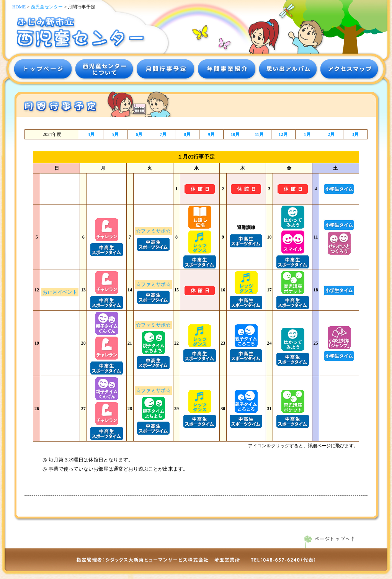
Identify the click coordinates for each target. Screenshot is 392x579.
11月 (259, 134)
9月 (211, 134)
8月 (187, 134)
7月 (163, 134)
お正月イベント (60, 292)
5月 (115, 134)
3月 (355, 134)
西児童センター (47, 7)
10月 (235, 134)
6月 (139, 134)
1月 (307, 134)
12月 (283, 134)
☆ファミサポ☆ (153, 231)
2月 (331, 134)
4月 (91, 134)
